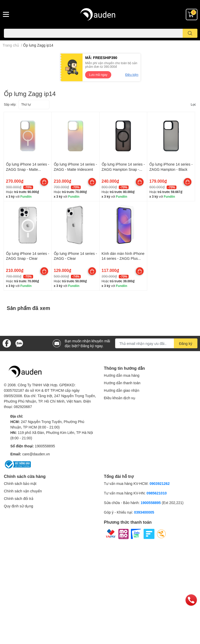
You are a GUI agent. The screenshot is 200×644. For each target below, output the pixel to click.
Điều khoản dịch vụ (120, 398)
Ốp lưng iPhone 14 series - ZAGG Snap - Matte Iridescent (28, 169)
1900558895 (45, 446)
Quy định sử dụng (18, 506)
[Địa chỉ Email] (156, 343)
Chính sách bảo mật (20, 483)
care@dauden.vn (36, 454)
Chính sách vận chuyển (23, 491)
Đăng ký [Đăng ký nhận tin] (186, 343)
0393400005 (144, 512)
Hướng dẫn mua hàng (122, 375)
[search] (190, 33)
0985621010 (157, 493)
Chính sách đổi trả (19, 498)
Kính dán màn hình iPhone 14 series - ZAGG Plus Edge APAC (123, 258)
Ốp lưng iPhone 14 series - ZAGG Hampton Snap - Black (123, 169)
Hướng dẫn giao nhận (122, 390)
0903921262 (160, 483)
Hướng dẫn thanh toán (122, 383)
